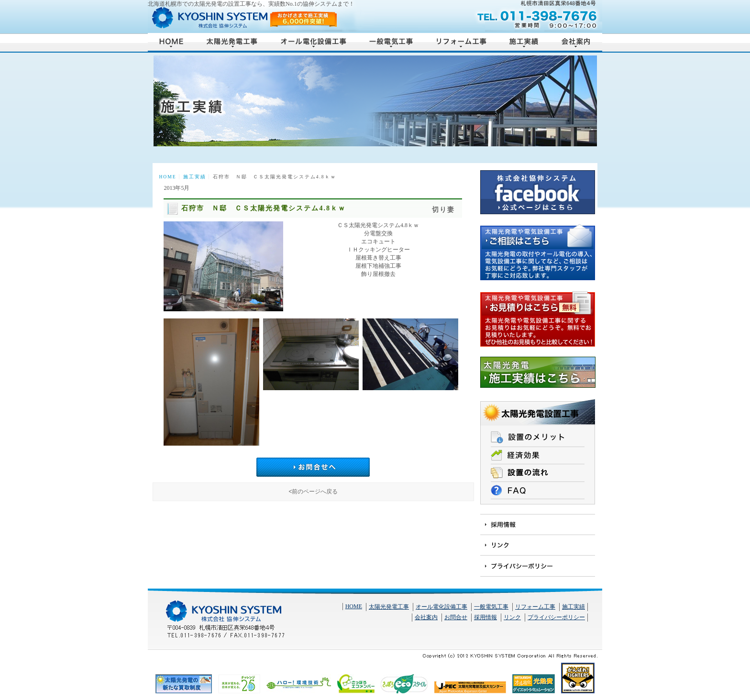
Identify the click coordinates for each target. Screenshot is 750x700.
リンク (512, 617)
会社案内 (426, 617)
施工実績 (195, 177)
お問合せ (456, 617)
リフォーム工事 (535, 607)
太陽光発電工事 (389, 607)
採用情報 (485, 617)
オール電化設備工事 (441, 607)
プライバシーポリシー (556, 617)
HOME (167, 177)
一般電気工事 (491, 607)
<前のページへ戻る (313, 492)
